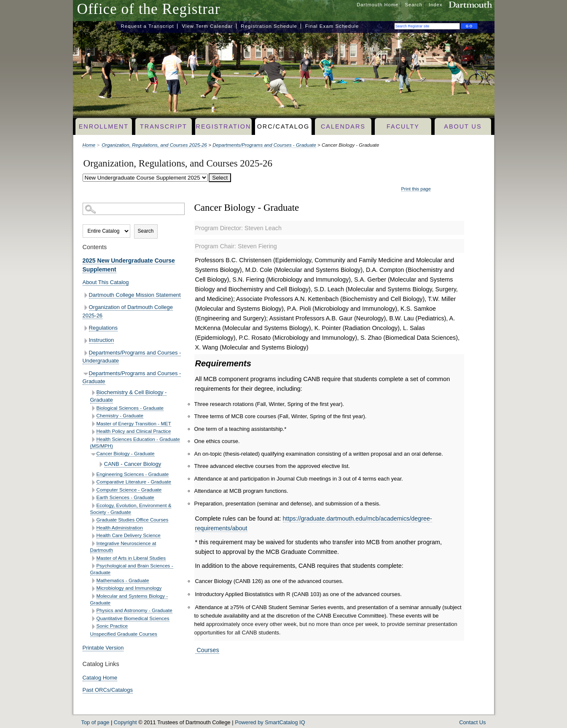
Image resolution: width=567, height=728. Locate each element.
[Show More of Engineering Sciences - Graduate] (93, 474)
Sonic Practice (112, 626)
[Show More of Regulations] (86, 328)
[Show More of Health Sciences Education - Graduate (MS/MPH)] (93, 439)
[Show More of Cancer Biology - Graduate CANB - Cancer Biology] (93, 454)
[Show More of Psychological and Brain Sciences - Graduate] (93, 566)
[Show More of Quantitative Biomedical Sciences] (93, 619)
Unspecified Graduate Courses (124, 634)
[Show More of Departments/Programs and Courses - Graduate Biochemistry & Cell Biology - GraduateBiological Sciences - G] (86, 374)
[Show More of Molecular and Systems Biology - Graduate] (93, 596)
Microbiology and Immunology (129, 588)
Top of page (95, 722)
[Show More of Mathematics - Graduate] (93, 581)
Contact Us (472, 722)
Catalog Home (100, 678)
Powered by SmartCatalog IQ (270, 722)
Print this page (416, 189)
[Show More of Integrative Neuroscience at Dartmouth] (93, 544)
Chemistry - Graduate (120, 415)
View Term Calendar (207, 26)
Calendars (343, 126)
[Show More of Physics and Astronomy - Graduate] (93, 611)
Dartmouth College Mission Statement (135, 295)
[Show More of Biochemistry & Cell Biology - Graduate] (93, 393)
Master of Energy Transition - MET (134, 423)
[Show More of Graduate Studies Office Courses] (93, 520)
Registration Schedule (269, 26)
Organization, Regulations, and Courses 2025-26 (154, 145)
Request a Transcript (148, 26)
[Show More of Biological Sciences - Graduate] (93, 408)
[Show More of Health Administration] (93, 528)
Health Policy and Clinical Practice (134, 431)
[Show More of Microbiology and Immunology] (93, 589)
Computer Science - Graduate (129, 490)
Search (413, 5)
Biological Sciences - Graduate (130, 408)
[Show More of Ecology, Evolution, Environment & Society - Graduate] (93, 506)
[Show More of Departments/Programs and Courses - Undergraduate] (86, 353)
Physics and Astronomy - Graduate (134, 610)
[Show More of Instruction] (86, 341)
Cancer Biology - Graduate (126, 453)
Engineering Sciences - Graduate (133, 474)
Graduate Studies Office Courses (133, 520)
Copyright (125, 722)
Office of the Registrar (149, 9)
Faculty (403, 126)
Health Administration (120, 528)
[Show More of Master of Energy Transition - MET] (93, 424)
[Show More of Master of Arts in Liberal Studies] (93, 558)
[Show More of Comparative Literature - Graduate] (93, 482)
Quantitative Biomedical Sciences (133, 618)
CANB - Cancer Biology (133, 464)
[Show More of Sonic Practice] (93, 627)
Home (89, 145)
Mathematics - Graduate (123, 580)
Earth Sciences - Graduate (125, 497)
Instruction (102, 340)
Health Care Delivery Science (129, 535)
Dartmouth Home (378, 5)
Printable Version (103, 648)
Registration (224, 126)
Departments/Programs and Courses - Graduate (264, 145)
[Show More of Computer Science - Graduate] (93, 490)
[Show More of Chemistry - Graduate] (93, 416)
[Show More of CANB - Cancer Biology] (101, 464)
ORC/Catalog (283, 126)
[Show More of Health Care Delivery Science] (93, 536)
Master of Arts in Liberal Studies (131, 558)
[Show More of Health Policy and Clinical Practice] (93, 432)
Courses (207, 650)
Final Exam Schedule (332, 26)
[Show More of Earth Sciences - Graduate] (93, 498)
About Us (463, 126)
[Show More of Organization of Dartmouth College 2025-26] (86, 308)
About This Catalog (106, 282)
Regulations (103, 328)
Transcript (164, 126)
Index (435, 5)
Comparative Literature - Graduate (134, 482)
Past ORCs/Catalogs (108, 690)
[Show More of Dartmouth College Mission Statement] (86, 295)
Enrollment (104, 126)
